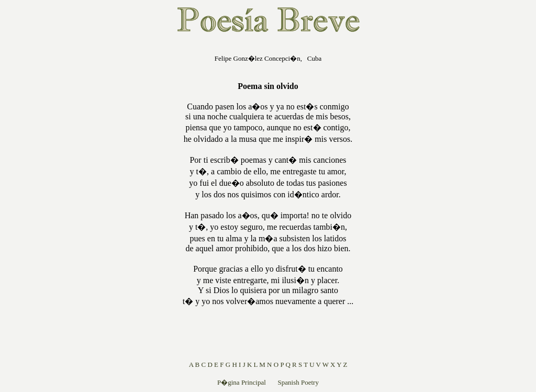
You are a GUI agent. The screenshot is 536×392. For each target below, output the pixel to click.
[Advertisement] (116, 201)
